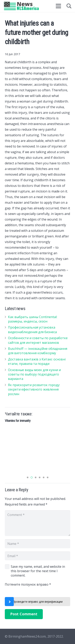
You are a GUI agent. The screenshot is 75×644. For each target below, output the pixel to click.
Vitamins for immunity (18, 421)
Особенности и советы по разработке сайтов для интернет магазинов (38, 340)
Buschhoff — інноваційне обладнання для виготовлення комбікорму (38, 351)
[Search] (69, 6)
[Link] (21, 6)
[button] (28, 477)
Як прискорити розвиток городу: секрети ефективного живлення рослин (34, 389)
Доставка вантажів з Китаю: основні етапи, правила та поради (37, 361)
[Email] (37, 556)
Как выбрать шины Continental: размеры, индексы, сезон (33, 319)
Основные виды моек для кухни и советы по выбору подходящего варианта (34, 374)
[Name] (37, 544)
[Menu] (59, 6)
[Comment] (37, 523)
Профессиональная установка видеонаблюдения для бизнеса (32, 330)
